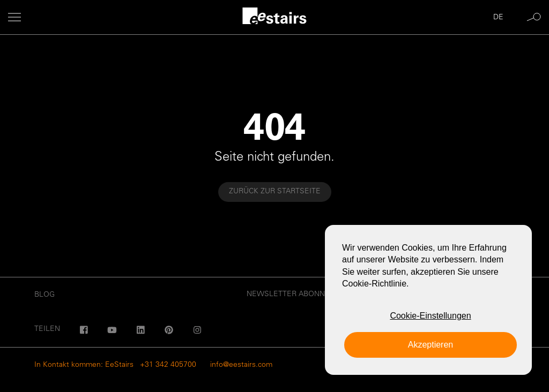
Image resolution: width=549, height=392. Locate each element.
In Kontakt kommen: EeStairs (84, 365)
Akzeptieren (431, 345)
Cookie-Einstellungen (430, 316)
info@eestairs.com (241, 365)
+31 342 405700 (168, 365)
